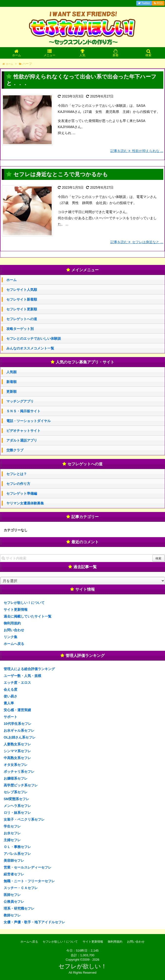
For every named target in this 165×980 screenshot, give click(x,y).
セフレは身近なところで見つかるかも (61, 174)
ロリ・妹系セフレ (17, 813)
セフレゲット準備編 (22, 493)
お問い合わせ (14, 630)
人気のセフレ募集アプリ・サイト (85, 362)
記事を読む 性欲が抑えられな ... (137, 151)
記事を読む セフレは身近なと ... (137, 242)
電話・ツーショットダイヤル (29, 421)
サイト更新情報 (16, 610)
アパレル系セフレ (17, 854)
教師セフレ (12, 915)
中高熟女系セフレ (17, 758)
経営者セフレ (14, 874)
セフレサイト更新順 (22, 309)
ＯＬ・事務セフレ (17, 847)
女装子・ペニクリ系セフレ (24, 819)
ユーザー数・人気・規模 (22, 676)
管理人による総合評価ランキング (29, 669)
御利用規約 (12, 623)
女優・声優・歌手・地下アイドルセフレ (34, 922)
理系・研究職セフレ (19, 908)
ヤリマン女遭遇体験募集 (25, 503)
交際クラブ (15, 450)
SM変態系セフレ (16, 799)
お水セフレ (12, 833)
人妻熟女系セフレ (17, 744)
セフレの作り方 (18, 484)
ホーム (11, 280)
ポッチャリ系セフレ (19, 772)
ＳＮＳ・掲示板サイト (23, 411)
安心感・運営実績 (17, 710)
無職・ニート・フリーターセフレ (29, 881)
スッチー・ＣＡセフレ (21, 888)
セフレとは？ (17, 474)
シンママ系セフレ (17, 751)
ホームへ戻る (14, 644)
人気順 (11, 372)
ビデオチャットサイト (23, 431)
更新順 (11, 392)
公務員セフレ (14, 902)
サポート (10, 717)
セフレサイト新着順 (22, 299)
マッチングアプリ (20, 401)
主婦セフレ (12, 840)
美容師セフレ (14, 860)
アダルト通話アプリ (22, 440)
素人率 (9, 703)
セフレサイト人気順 (22, 290)
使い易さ (10, 696)
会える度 (10, 689)
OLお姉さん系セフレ (20, 737)
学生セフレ (12, 826)
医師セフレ (12, 895)
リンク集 (10, 637)
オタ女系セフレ (16, 765)
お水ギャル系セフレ (19, 730)
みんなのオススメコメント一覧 (30, 348)
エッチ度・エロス (17, 683)
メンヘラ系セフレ (17, 806)
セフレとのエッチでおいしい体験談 (34, 338)
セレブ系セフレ (16, 792)
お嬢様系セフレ (16, 778)
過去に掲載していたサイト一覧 (28, 616)
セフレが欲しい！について (24, 603)
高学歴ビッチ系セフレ (21, 785)
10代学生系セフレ (18, 724)
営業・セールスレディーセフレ (28, 867)
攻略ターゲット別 (20, 329)
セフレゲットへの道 (22, 319)
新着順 (11, 382)
